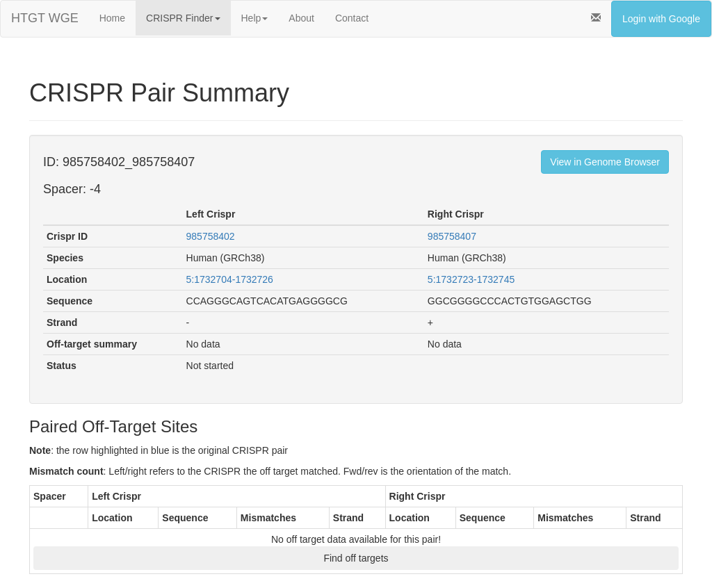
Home (112, 18)
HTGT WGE (45, 18)
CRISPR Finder (183, 18)
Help (255, 18)
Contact (352, 18)
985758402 (211, 236)
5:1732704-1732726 (230, 279)
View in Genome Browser (605, 162)
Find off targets (356, 558)
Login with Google (661, 19)
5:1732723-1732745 (471, 279)
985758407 (452, 236)
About (301, 18)
